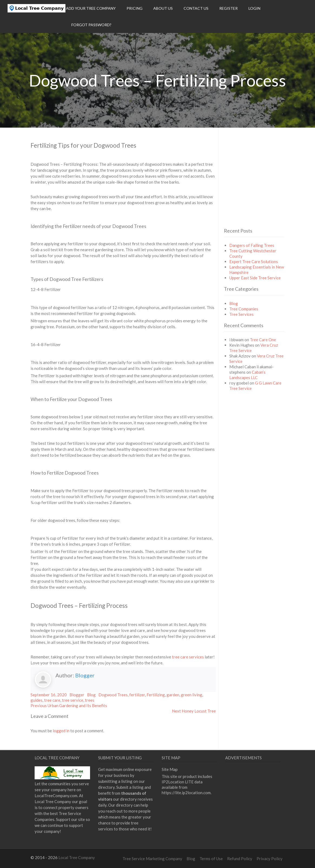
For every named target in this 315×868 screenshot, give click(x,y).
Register (228, 8)
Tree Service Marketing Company (152, 859)
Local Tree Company (77, 857)
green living (192, 695)
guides (37, 700)
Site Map (170, 769)
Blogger (85, 675)
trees (90, 700)
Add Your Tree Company (91, 8)
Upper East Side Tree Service (255, 278)
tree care (52, 700)
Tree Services (241, 314)
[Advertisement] (269, 187)
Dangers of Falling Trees (252, 245)
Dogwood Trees (113, 695)
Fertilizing (156, 695)
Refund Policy (240, 859)
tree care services (188, 657)
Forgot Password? (91, 25)
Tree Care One (263, 340)
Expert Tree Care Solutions (254, 261)
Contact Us (196, 8)
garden (173, 695)
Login (254, 8)
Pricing (135, 8)
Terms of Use (211, 859)
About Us (163, 8)
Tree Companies (244, 309)
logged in (61, 731)
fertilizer (137, 695)
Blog (91, 695)
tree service (73, 700)
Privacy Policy (270, 859)
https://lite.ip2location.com (186, 793)
